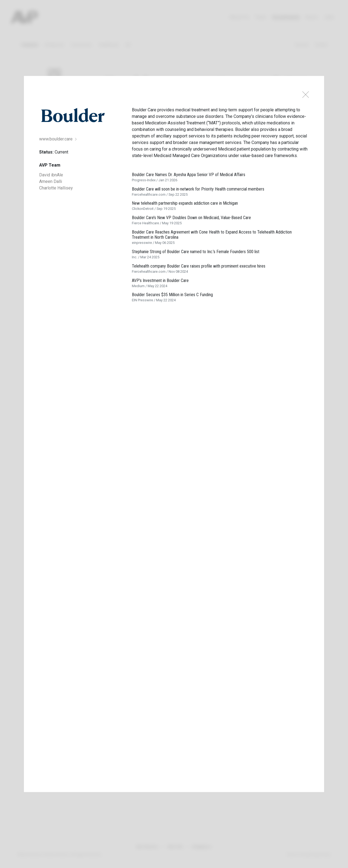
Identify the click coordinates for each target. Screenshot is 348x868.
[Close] (306, 95)
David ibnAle (51, 175)
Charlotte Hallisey (56, 188)
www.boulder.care (58, 139)
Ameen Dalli (51, 181)
